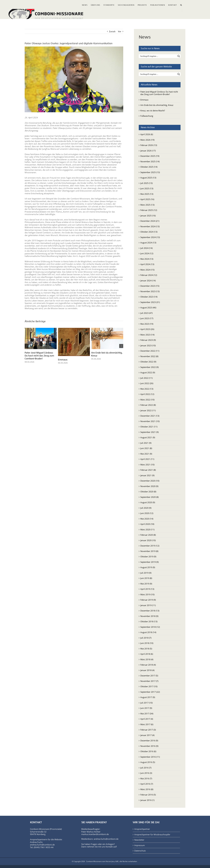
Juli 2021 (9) (146, 443)
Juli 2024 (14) (146, 248)
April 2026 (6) (147, 134)
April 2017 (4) (147, 719)
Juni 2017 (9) (146, 708)
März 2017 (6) (147, 724)
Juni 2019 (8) (146, 578)
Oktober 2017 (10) (149, 686)
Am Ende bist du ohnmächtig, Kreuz (157, 105)
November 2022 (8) (149, 356)
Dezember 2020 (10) (150, 481)
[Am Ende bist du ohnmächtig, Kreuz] (107, 329)
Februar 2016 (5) (148, 795)
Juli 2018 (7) (146, 638)
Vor (120, 31)
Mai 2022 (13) (147, 389)
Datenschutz (140, 851)
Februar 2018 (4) (148, 665)
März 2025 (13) (147, 205)
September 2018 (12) (150, 627)
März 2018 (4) (147, 659)
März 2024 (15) (147, 270)
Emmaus (63, 360)
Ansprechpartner (142, 829)
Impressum (140, 845)
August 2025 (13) (148, 178)
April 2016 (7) (147, 784)
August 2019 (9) (148, 567)
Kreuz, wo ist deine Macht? (153, 111)
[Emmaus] (74, 329)
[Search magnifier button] (179, 56)
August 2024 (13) (148, 243)
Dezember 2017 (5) (149, 676)
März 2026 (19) (147, 140)
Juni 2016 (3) (146, 773)
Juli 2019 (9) (146, 573)
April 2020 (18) (147, 524)
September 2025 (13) (150, 172)
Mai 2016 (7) (146, 778)
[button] (181, 4)
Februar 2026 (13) (149, 145)
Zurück (112, 31)
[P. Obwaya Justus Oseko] (74, 79)
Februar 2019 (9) (148, 600)
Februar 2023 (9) (148, 340)
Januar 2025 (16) (148, 216)
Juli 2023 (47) (146, 313)
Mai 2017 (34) (147, 714)
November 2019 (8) (149, 551)
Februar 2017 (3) (148, 730)
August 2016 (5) (148, 762)
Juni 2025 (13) (147, 188)
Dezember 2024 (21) (150, 221)
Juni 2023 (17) (147, 318)
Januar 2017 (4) (147, 735)
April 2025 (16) (147, 199)
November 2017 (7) (149, 681)
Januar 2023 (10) (148, 345)
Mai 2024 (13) (147, 259)
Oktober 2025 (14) (149, 167)
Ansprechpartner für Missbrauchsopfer (152, 835)
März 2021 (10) (147, 465)
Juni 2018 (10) (147, 643)
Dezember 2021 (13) (150, 416)
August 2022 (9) (148, 372)
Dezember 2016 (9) (149, 741)
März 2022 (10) (147, 400)
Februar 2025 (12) (149, 210)
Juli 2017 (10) (146, 703)
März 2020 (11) (147, 529)
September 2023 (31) (150, 302)
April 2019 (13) (147, 589)
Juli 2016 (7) (146, 768)
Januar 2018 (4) (147, 670)
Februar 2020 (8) (148, 535)
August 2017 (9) (148, 697)
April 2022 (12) (147, 394)
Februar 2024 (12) (149, 275)
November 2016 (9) (149, 746)
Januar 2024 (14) (148, 281)
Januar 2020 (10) (148, 540)
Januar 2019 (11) (148, 605)
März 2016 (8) (147, 789)
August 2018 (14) (148, 632)
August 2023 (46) (148, 308)
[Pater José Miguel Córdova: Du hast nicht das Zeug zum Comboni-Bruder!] (41, 329)
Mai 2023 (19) (147, 324)
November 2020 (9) (149, 486)
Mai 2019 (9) (146, 584)
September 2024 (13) (150, 237)
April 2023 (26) (147, 329)
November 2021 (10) (150, 421)
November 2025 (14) (150, 161)
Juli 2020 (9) (146, 508)
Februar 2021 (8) (148, 470)
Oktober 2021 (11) (149, 427)
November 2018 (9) (149, 616)
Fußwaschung (147, 116)
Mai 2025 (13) (147, 194)
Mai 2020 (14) (147, 519)
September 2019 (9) (149, 562)
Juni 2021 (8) (146, 448)
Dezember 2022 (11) (150, 351)
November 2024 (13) (150, 226)
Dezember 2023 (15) (150, 286)
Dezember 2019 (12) (150, 546)
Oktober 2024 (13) (149, 232)
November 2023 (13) (150, 291)
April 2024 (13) (147, 264)
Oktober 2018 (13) (149, 621)
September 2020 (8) (149, 497)
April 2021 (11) (147, 459)
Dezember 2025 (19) (150, 156)
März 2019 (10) (147, 594)
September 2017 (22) (150, 692)
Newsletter (139, 840)
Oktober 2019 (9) (148, 556)
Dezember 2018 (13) (150, 611)
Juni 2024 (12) (147, 253)
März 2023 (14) (147, 335)
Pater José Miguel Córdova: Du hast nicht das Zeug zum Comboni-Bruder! (39, 356)
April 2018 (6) (147, 654)
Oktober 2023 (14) (149, 297)
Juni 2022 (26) (147, 383)
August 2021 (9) (148, 437)
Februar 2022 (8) (148, 405)
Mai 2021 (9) (146, 454)
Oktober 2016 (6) (148, 751)
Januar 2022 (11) (148, 410)
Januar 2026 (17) (148, 151)
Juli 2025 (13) (146, 183)
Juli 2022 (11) (146, 378)
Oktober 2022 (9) (148, 362)
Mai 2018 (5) (146, 649)
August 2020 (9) (148, 502)
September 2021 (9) (149, 432)
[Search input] (158, 56)
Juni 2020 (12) (147, 513)
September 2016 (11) (150, 757)
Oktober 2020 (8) (148, 492)
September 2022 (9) (149, 367)
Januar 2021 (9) (147, 475)
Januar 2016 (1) (147, 800)
